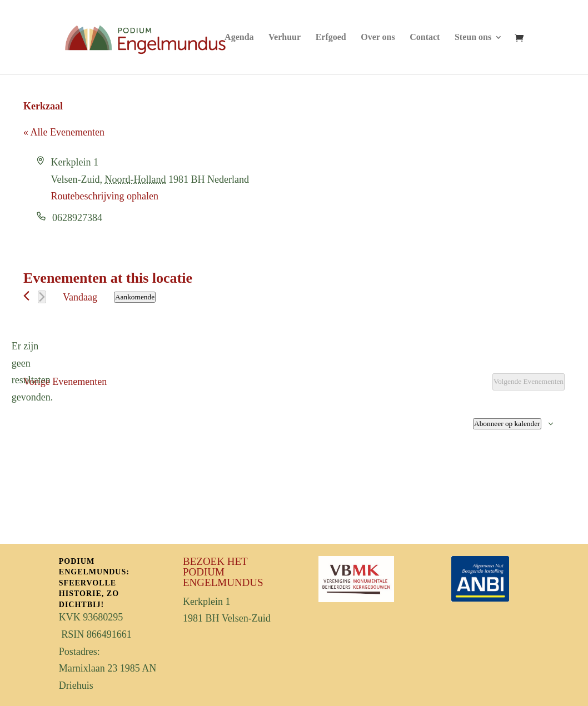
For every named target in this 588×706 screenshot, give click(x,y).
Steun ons (473, 37)
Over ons (378, 37)
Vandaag (80, 297)
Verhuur (285, 37)
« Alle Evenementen (64, 132)
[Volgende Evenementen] (42, 297)
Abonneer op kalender (507, 424)
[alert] (32, 372)
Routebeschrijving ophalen (105, 196)
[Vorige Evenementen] (26, 296)
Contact (425, 37)
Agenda (239, 37)
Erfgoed (331, 37)
